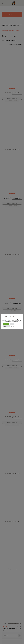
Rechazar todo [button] (6, 326)
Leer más (12, 326)
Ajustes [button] (12, 324)
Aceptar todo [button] (6, 324)
